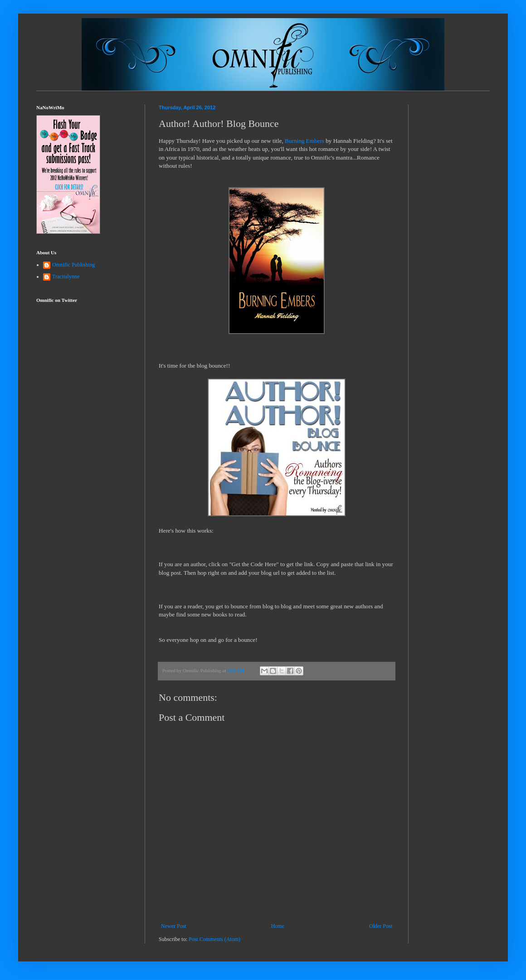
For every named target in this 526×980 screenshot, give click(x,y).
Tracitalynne (66, 277)
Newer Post (174, 926)
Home (278, 926)
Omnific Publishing (73, 265)
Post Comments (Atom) (214, 939)
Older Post (381, 926)
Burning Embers (304, 141)
